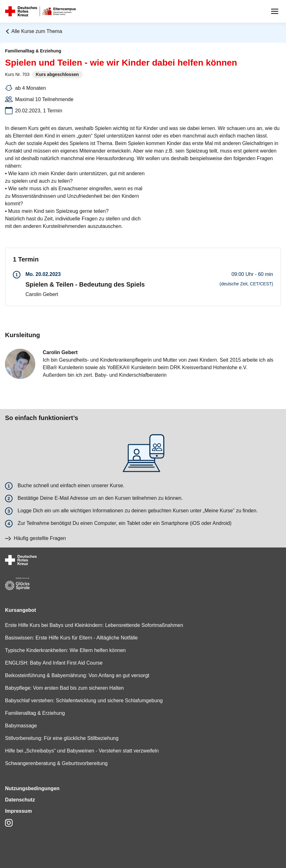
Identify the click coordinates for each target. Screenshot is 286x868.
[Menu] (275, 11)
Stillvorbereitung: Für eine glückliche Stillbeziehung (62, 738)
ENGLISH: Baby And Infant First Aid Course (54, 663)
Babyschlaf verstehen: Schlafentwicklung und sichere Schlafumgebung (84, 701)
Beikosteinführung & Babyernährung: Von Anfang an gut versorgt (77, 675)
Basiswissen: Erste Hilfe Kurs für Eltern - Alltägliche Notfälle (71, 638)
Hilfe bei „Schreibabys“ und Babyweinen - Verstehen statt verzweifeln (82, 751)
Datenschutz (20, 800)
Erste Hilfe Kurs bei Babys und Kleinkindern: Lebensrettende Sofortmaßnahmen (94, 625)
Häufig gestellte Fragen (35, 538)
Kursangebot (21, 610)
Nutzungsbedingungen (32, 788)
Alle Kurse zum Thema (34, 31)
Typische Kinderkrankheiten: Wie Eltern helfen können (65, 650)
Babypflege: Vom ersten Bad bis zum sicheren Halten (64, 688)
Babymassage (21, 726)
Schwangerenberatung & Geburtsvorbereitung (56, 763)
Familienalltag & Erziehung (35, 713)
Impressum (18, 811)
